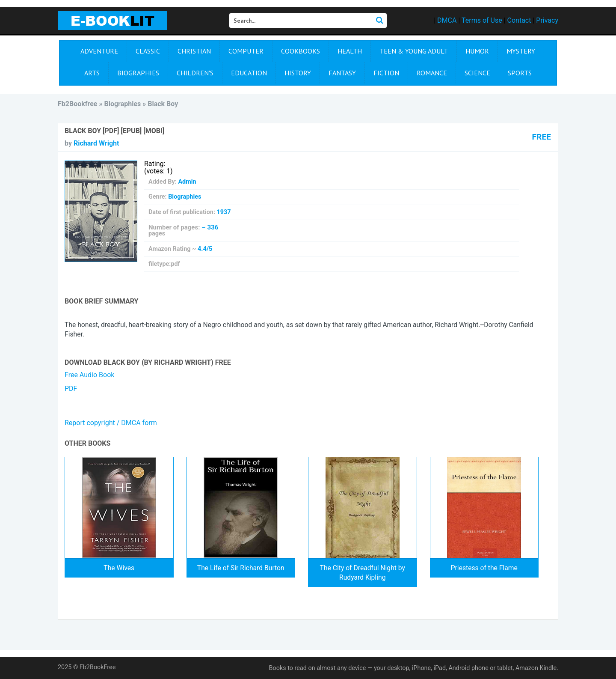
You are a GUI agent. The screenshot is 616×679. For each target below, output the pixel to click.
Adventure (99, 51)
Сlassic (148, 51)
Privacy (547, 20)
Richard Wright (96, 143)
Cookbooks (301, 51)
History (298, 73)
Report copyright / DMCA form (111, 423)
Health (350, 51)
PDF (71, 389)
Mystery (521, 51)
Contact (519, 20)
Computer (246, 51)
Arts (92, 73)
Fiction (386, 73)
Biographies (138, 73)
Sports (520, 73)
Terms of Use (482, 20)
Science (477, 73)
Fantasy (342, 73)
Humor (477, 51)
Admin (187, 182)
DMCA (447, 20)
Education (249, 73)
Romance (432, 73)
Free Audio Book (89, 375)
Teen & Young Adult (414, 51)
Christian (194, 51)
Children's (195, 73)
